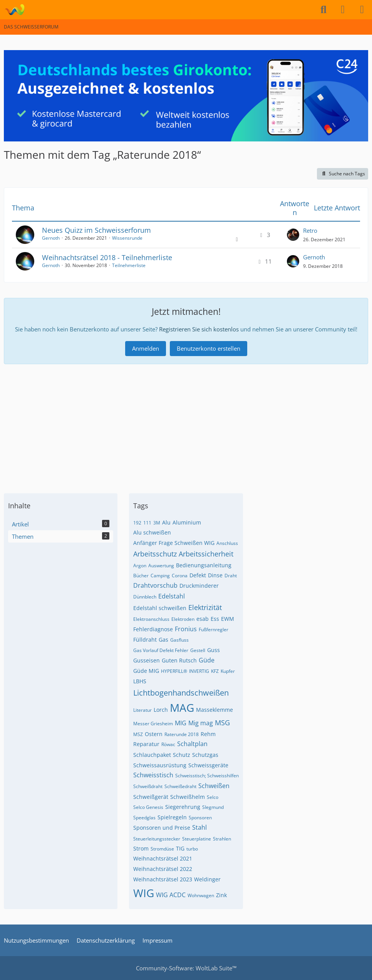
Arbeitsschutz (155, 554)
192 (137, 523)
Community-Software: (186, 968)
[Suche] (323, 10)
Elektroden (183, 619)
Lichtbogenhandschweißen (181, 693)
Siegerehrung (183, 807)
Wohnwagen (201, 895)
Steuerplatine (197, 839)
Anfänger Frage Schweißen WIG (174, 543)
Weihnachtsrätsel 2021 (163, 858)
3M (157, 523)
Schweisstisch (153, 775)
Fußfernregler (214, 630)
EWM (228, 619)
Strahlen (222, 839)
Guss (214, 650)
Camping (160, 576)
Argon (140, 566)
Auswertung (161, 566)
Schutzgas (205, 755)
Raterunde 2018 (182, 734)
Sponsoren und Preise (162, 828)
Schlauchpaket (152, 755)
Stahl (199, 827)
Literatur (142, 710)
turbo (192, 849)
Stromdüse (162, 849)
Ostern (154, 734)
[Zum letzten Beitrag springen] (293, 235)
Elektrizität (205, 607)
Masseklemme (214, 710)
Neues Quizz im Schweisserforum (96, 230)
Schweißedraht (180, 786)
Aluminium (187, 522)
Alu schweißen (152, 532)
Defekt (198, 575)
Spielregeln (172, 817)
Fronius (186, 629)
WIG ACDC (171, 895)
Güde (207, 660)
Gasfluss (179, 640)
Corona (180, 576)
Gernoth (51, 238)
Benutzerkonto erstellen (209, 348)
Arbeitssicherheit (206, 554)
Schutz (182, 755)
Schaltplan (192, 744)
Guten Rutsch (179, 660)
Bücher (141, 576)
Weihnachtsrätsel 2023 (163, 879)
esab (203, 619)
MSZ (138, 734)
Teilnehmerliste (129, 265)
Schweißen (214, 786)
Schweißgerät (151, 797)
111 (147, 523)
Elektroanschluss (151, 619)
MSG (222, 723)
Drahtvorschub (155, 585)
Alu (166, 522)
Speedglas (144, 818)
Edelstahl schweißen (160, 608)
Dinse (215, 575)
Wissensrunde (127, 238)
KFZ (215, 671)
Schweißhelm (188, 797)
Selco (213, 797)
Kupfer (228, 671)
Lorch (161, 710)
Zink (221, 895)
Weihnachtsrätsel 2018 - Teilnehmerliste (107, 257)
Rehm (208, 734)
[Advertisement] (186, 426)
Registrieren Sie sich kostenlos (199, 329)
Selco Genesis (148, 807)
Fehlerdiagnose (153, 629)
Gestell (198, 650)
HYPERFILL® (174, 671)
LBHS (140, 681)
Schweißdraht (148, 786)
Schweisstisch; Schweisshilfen (207, 776)
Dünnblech (145, 597)
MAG (182, 708)
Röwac (168, 744)
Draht (231, 576)
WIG (144, 893)
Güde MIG (146, 671)
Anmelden (146, 348)
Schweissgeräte (208, 765)
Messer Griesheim (153, 724)
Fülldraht (145, 640)
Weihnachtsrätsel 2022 (163, 869)
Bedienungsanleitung (204, 565)
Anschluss (227, 543)
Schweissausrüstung (160, 765)
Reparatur (146, 744)
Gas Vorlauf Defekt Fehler (161, 650)
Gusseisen (147, 660)
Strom (141, 848)
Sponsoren (200, 818)
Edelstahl (172, 596)
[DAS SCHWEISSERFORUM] (14, 10)
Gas (163, 640)
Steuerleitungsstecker (157, 839)
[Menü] (362, 10)
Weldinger (207, 879)
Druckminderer (199, 586)
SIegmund (213, 807)
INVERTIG (199, 671)
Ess (215, 619)
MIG (181, 723)
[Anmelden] (343, 10)
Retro (310, 230)
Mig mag (201, 723)
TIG (180, 848)
